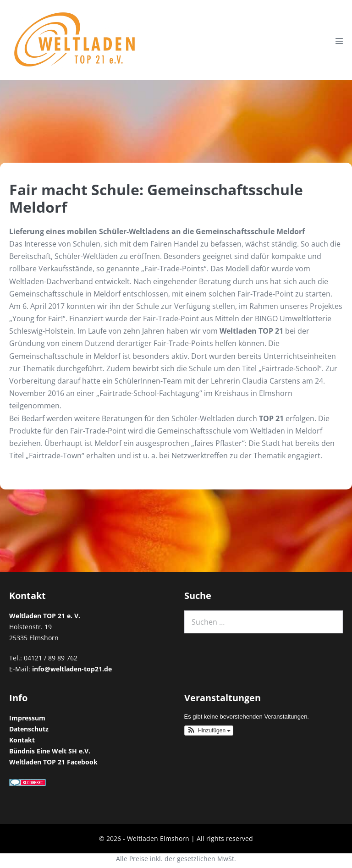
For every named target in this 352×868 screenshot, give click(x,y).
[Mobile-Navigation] (339, 41)
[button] (209, 731)
